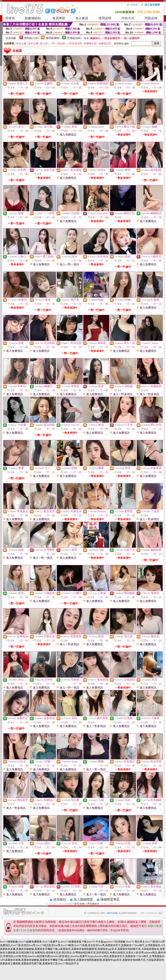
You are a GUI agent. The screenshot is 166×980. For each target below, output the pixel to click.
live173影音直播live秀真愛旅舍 (84, 904)
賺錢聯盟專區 (110, 899)
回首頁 (10, 18)
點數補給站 (33, 18)
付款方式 (128, 18)
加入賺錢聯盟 (83, 899)
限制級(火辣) (32, 38)
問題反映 (151, 18)
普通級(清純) (74, 38)
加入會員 (82, 18)
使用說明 (105, 18)
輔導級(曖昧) (53, 38)
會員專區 (59, 18)
